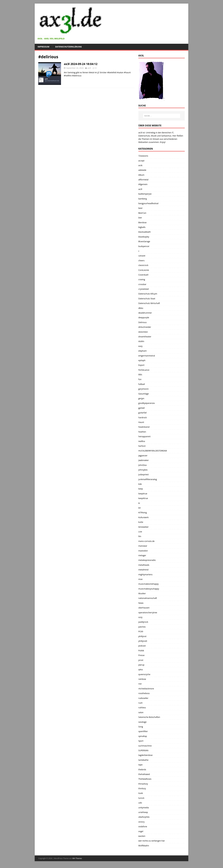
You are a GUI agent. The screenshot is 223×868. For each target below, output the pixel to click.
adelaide (142, 170)
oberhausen (144, 608)
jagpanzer (143, 456)
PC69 (141, 631)
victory (141, 822)
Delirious (143, 322)
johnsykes (143, 470)
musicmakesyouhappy (149, 589)
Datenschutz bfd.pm (148, 294)
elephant (143, 351)
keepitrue (143, 494)
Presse (141, 655)
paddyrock (143, 622)
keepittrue (143, 498)
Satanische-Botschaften (149, 717)
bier (140, 218)
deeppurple (144, 317)
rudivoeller (143, 698)
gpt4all (142, 408)
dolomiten (143, 332)
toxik (141, 793)
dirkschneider (145, 327)
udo (140, 803)
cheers (141, 260)
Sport (141, 741)
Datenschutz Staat (147, 299)
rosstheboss (144, 693)
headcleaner (144, 427)
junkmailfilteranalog (148, 479)
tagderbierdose (145, 755)
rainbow (142, 679)
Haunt (141, 422)
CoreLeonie (144, 270)
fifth (140, 375)
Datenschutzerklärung (68, 47)
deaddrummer (145, 313)
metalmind (143, 570)
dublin (141, 341)
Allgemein (143, 184)
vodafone (143, 826)
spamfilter (143, 731)
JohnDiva (143, 465)
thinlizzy (142, 788)
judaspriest (143, 474)
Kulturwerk (143, 517)
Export (141, 365)
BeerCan (142, 213)
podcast (142, 646)
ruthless (142, 708)
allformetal (143, 180)
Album (141, 175)
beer (141, 208)
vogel (141, 831)
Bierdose (143, 222)
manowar (143, 546)
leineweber (143, 527)
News (141, 603)
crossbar (142, 284)
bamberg (143, 199)
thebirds (142, 769)
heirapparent (144, 436)
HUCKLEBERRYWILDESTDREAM (153, 451)
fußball (142, 384)
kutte (141, 522)
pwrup (141, 665)
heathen (142, 432)
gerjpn (141, 398)
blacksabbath (145, 232)
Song (141, 727)
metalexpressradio (147, 560)
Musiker (142, 593)
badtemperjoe (145, 194)
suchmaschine (145, 746)
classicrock (143, 265)
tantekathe (143, 760)
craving (142, 279)
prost (141, 660)
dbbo (141, 308)
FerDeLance (144, 370)
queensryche (144, 674)
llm (140, 536)
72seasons (143, 156)
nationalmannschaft (148, 598)
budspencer (144, 246)
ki (139, 503)
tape (140, 765)
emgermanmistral (147, 356)
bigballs (142, 227)
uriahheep (143, 812)
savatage (142, 722)
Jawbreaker (144, 460)
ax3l (89, 68)
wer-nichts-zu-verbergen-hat (152, 841)
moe (140, 579)
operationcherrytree (148, 613)
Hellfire (142, 441)
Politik (141, 651)
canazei (142, 256)
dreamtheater (145, 337)
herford (142, 446)
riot (140, 684)
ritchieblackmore (146, 689)
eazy (140, 346)
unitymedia (144, 808)
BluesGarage (144, 241)
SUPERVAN (143, 750)
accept (141, 161)
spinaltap (143, 736)
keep (141, 489)
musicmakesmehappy (148, 584)
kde (140, 484)
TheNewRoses (145, 779)
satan (141, 712)
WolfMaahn (144, 846)
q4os (141, 669)
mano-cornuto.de (146, 541)
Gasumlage (144, 394)
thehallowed (144, 774)
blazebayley (144, 237)
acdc (141, 165)
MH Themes (77, 858)
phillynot (142, 636)
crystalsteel (144, 289)
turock (141, 798)
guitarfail (143, 413)
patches (142, 627)
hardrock (143, 417)
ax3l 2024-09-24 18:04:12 (81, 64)
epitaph (142, 360)
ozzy (140, 617)
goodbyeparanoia (147, 403)
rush (141, 703)
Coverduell (143, 275)
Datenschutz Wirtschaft (149, 303)
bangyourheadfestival (148, 203)
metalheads (144, 565)
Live (140, 532)
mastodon (143, 551)
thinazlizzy (143, 784)
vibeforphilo (144, 817)
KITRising (143, 512)
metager (142, 555)
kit (140, 508)
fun (140, 379)
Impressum (43, 47)
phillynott (143, 641)
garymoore (143, 389)
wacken (142, 836)
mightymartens (145, 574)
